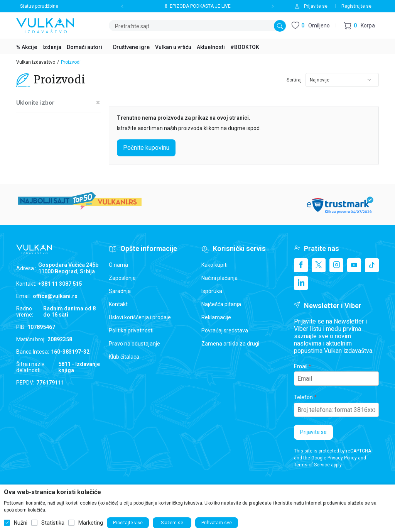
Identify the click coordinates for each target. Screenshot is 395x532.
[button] (359, 26)
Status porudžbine (39, 6)
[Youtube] (354, 265)
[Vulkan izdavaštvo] (45, 25)
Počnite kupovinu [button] (146, 148)
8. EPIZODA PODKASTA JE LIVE (198, 6)
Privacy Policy (342, 458)
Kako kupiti (214, 265)
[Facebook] (301, 265)
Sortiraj (294, 80)
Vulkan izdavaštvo (36, 62)
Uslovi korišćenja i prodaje (140, 317)
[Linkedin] (301, 283)
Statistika (53, 523)
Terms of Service (312, 465)
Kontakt (118, 304)
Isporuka (212, 291)
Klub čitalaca (124, 357)
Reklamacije (216, 317)
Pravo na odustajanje (134, 344)
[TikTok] (372, 265)
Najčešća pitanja (221, 304)
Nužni (21, 523)
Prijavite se (313, 432)
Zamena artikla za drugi (230, 344)
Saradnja (120, 291)
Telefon (303, 397)
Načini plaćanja (219, 278)
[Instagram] (336, 265)
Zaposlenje (122, 278)
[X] (319, 265)
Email (301, 366)
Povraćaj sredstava (225, 330)
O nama (118, 265)
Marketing (91, 523)
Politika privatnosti (131, 330)
